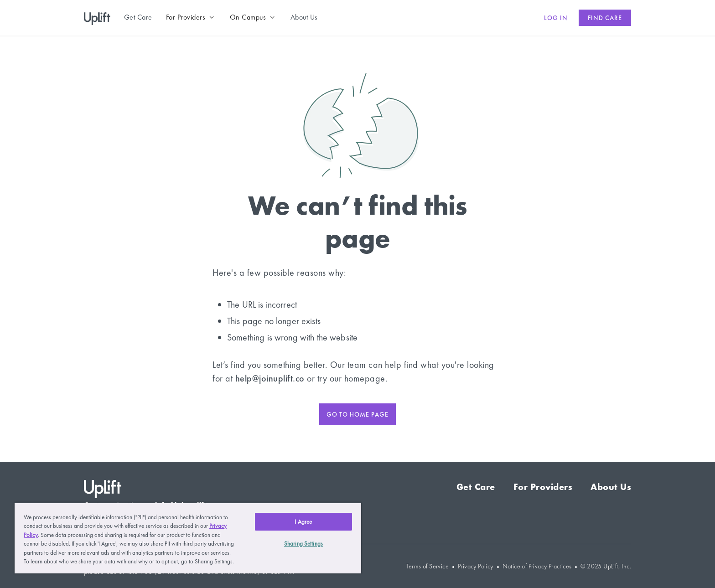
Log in (556, 18)
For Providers (543, 487)
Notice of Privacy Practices (537, 566)
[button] (191, 17)
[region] (188, 538)
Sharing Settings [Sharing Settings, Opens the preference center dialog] (303, 544)
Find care (605, 18)
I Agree (303, 522)
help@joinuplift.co (270, 378)
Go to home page (357, 414)
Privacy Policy (476, 566)
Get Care (476, 487)
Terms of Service (427, 566)
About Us (611, 487)
